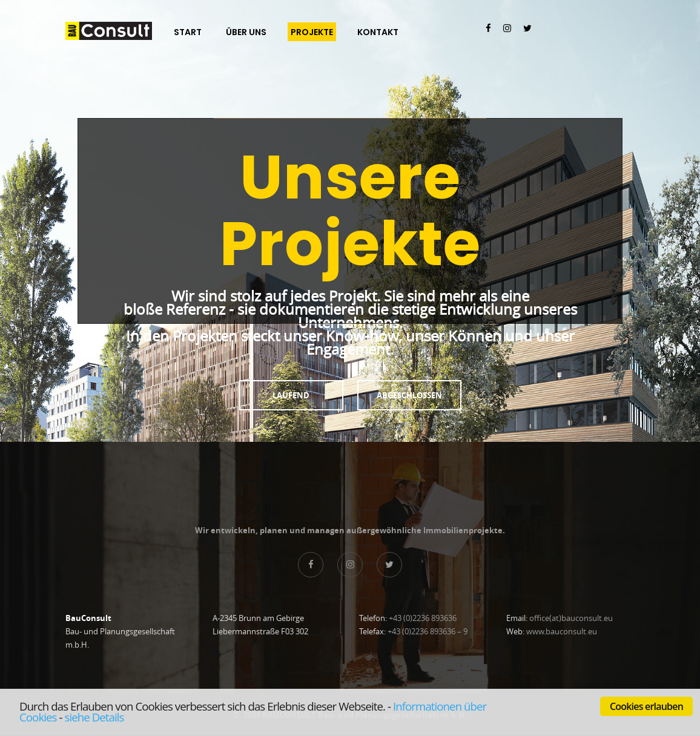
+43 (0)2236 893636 (423, 618)
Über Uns (246, 32)
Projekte (312, 32)
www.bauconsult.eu (562, 631)
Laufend (291, 395)
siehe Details (94, 717)
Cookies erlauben (646, 706)
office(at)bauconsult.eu (571, 618)
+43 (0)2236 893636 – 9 (428, 631)
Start (188, 32)
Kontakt (378, 32)
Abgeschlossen (409, 395)
